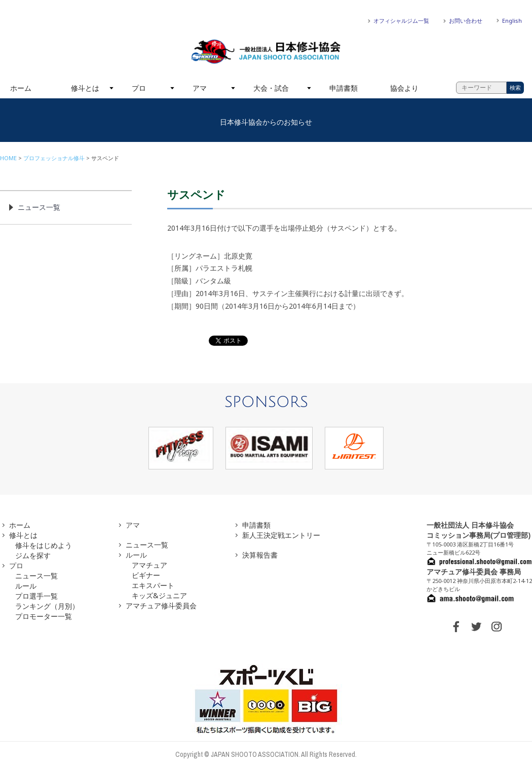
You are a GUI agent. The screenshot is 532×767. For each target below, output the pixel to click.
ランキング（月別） (47, 606)
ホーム (21, 88)
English (512, 21)
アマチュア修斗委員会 (161, 606)
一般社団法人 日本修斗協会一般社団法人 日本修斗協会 (266, 52)
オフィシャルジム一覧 (401, 21)
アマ (200, 88)
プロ (139, 88)
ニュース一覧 (39, 207)
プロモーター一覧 (44, 616)
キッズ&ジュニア (159, 595)
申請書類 (344, 88)
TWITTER (476, 627)
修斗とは (85, 88)
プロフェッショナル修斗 (54, 158)
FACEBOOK (456, 627)
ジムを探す (33, 555)
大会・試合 (271, 88)
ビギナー (146, 575)
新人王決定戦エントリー (281, 535)
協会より (404, 88)
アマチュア (149, 565)
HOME (8, 158)
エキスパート (153, 585)
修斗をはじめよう (44, 545)
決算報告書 (260, 555)
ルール (26, 586)
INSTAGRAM (497, 627)
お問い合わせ (466, 21)
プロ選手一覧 (36, 596)
